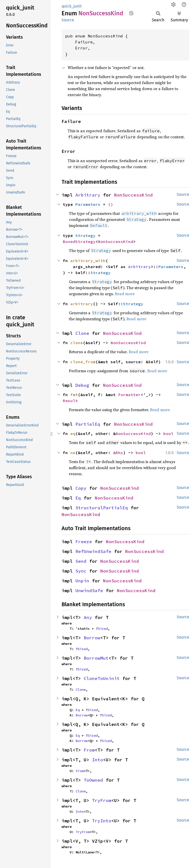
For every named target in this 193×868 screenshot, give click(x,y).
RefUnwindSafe (93, 551)
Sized (103, 629)
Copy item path (131, 13)
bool (168, 433)
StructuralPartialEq (102, 508)
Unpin (82, 581)
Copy (81, 488)
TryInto (102, 821)
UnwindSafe (89, 591)
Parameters (88, 204)
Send (81, 561)
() (111, 204)
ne (73, 453)
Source (68, 20)
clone (77, 343)
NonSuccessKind (133, 195)
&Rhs (118, 453)
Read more (125, 294)
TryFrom (102, 800)
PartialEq (88, 424)
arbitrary (82, 304)
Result (70, 401)
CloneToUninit (102, 678)
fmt (74, 395)
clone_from (83, 362)
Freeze (84, 542)
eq (73, 433)
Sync (81, 571)
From (89, 750)
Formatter (129, 395)
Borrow (92, 638)
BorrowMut (96, 658)
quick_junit (72, 6)
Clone (82, 333)
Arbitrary (88, 195)
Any (88, 617)
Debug (82, 385)
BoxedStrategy (79, 241)
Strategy (85, 235)
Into (98, 760)
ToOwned (93, 780)
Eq (78, 498)
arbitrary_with (88, 261)
